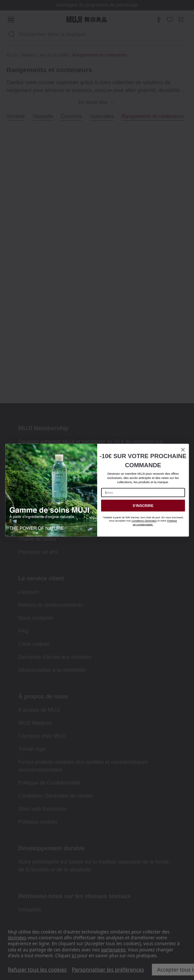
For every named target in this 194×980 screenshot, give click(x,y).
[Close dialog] (183, 450)
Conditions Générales (144, 521)
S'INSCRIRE (143, 505)
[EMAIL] (143, 492)
